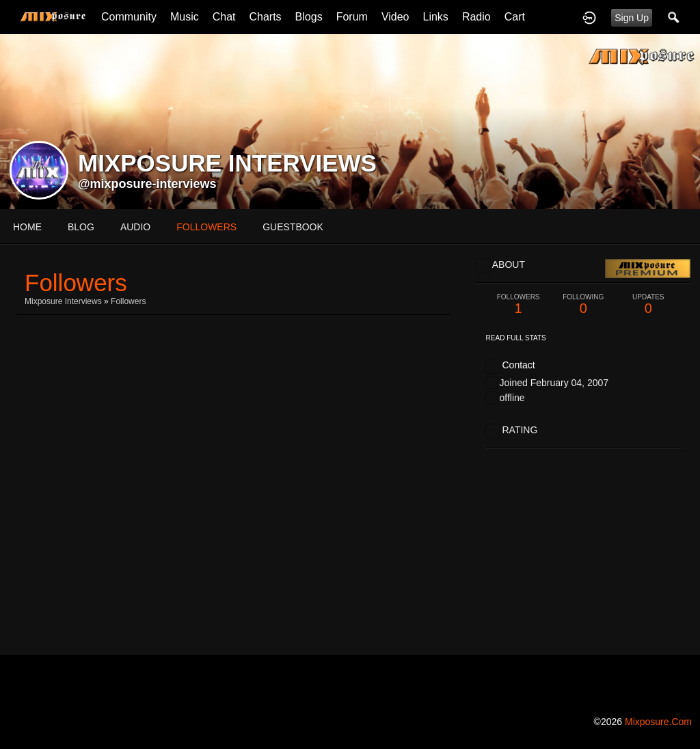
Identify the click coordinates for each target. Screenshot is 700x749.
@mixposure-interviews (147, 184)
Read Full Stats (516, 338)
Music (185, 17)
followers (206, 227)
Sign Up (632, 18)
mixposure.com (658, 722)
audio (135, 227)
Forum (352, 17)
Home (27, 227)
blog (81, 227)
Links (436, 17)
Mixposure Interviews (63, 301)
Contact (518, 365)
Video (395, 17)
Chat (224, 17)
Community (129, 17)
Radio (476, 17)
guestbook (293, 227)
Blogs (309, 17)
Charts (265, 17)
